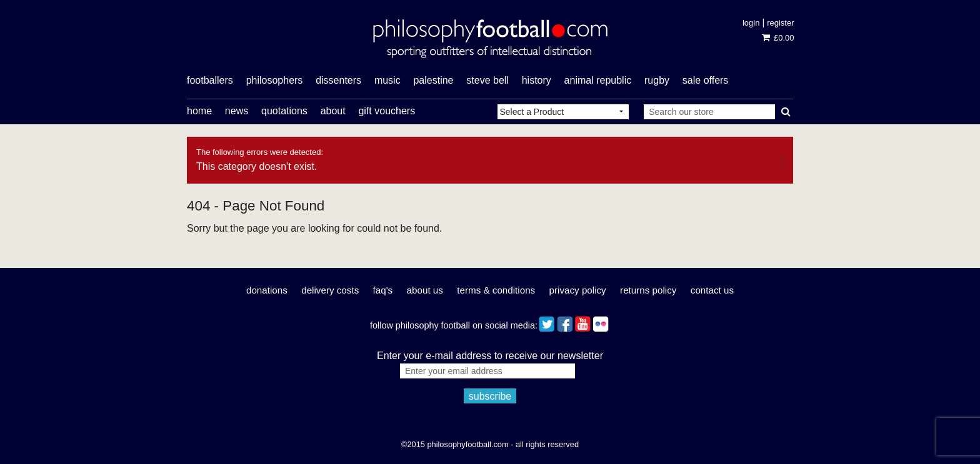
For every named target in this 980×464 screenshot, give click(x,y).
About (333, 111)
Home (199, 111)
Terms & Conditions (496, 290)
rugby (657, 80)
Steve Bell (487, 80)
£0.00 (778, 38)
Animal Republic (598, 80)
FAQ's (383, 290)
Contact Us (712, 290)
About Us (425, 290)
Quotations (284, 111)
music (387, 80)
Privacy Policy (578, 290)
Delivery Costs (330, 290)
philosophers (275, 80)
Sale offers (706, 80)
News (237, 111)
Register (780, 23)
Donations (267, 290)
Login (751, 23)
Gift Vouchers (387, 111)
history (537, 80)
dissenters (338, 80)
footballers (210, 80)
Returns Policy (648, 290)
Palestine (433, 80)
